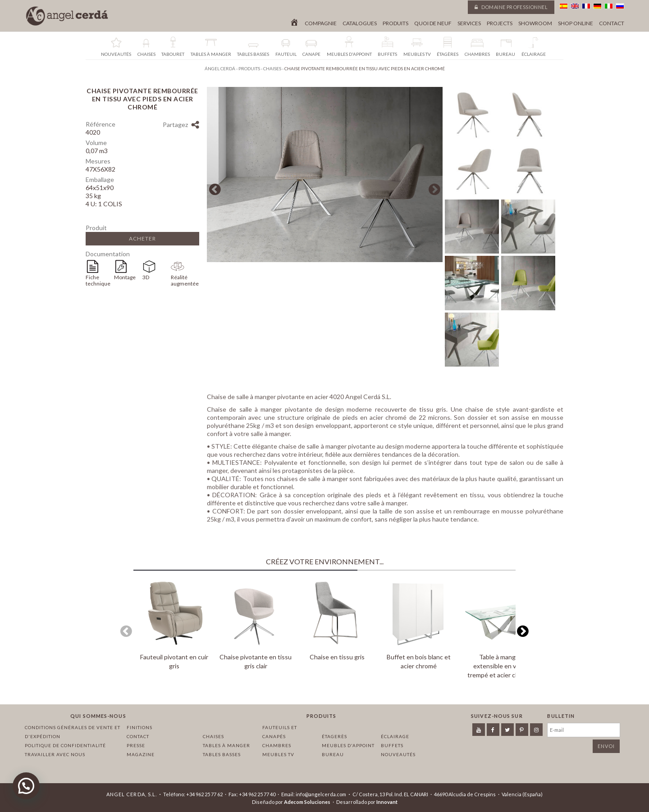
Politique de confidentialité (65, 745)
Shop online (576, 23)
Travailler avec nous (55, 754)
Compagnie (321, 23)
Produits (395, 23)
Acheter (142, 238)
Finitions (139, 727)
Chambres (277, 745)
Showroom (535, 23)
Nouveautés (398, 754)
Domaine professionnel (511, 7)
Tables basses (222, 754)
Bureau (333, 754)
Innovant (387, 802)
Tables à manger (226, 745)
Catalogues (360, 23)
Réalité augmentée (185, 280)
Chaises (213, 736)
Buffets (392, 745)
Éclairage (395, 736)
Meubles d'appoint (348, 745)
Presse (136, 745)
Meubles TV (278, 754)
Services (469, 23)
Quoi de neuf (433, 23)
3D (146, 277)
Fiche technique (98, 280)
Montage (125, 277)
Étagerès (334, 736)
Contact (612, 23)
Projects (500, 23)
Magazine (141, 754)
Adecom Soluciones (307, 802)
